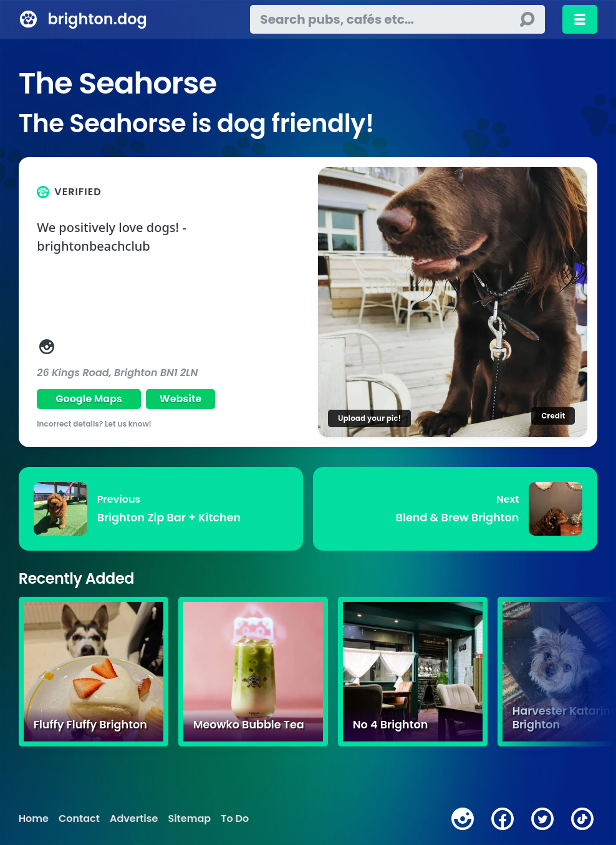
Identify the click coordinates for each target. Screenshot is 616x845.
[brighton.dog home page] (28, 19)
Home (34, 819)
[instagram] (463, 819)
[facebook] (503, 819)
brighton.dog (97, 19)
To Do (235, 819)
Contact (79, 819)
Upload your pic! (369, 418)
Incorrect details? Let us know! (94, 424)
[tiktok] (582, 819)
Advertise (134, 819)
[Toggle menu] (580, 19)
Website (181, 399)
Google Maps (89, 399)
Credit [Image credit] (553, 416)
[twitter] (542, 819)
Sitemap (189, 819)
